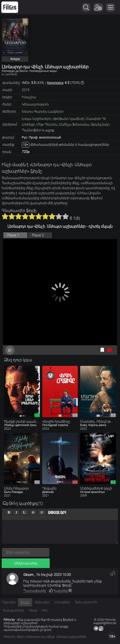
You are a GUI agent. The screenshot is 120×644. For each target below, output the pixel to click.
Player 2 (38, 235)
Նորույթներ (62, 602)
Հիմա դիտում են (86, 602)
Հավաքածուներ (13, 610)
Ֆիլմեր (25, 602)
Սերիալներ (42, 602)
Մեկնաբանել (26, 563)
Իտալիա (29, 97)
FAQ (45, 610)
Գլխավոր (9, 602)
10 (66, 216)
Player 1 (13, 235)
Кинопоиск (55, 83)
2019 (26, 90)
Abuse (33, 610)
